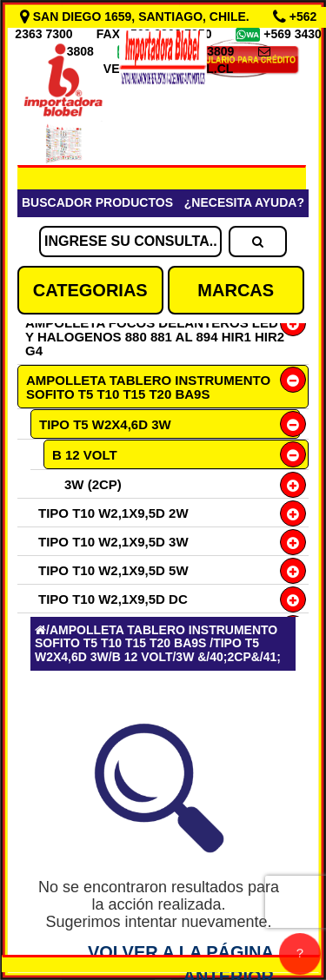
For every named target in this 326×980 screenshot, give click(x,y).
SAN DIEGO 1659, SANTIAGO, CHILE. (136, 17)
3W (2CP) (93, 484)
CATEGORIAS (90, 290)
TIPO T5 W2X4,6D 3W (105, 424)
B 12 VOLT (85, 455)
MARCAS (236, 290)
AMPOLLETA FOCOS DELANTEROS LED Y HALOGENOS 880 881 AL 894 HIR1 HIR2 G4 (155, 337)
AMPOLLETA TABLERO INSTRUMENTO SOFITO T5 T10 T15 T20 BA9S (148, 387)
